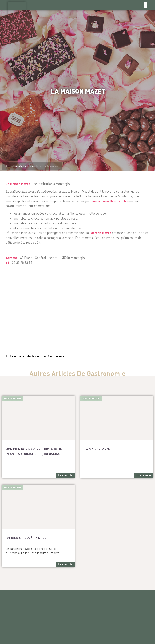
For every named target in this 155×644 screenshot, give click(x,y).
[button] (146, 5)
